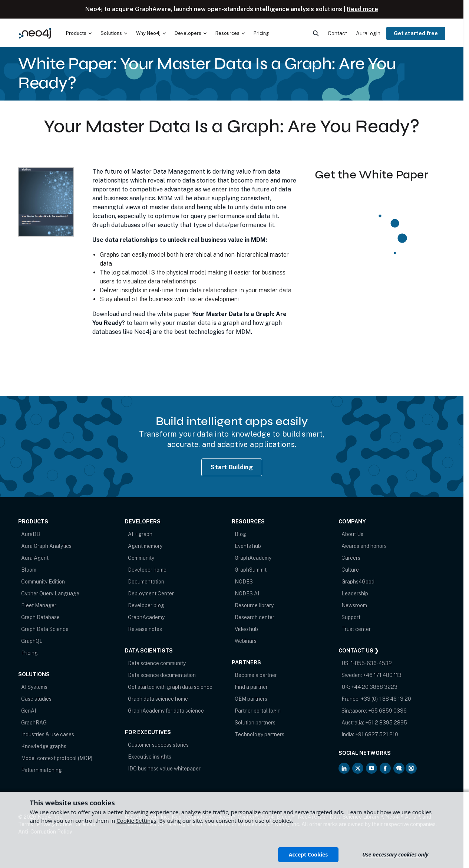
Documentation (146, 582)
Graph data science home (158, 699)
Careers (351, 558)
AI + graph (140, 534)
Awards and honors (364, 546)
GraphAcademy (146, 617)
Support (351, 617)
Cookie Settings (136, 821)
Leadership (355, 594)
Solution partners (255, 723)
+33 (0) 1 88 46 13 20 (386, 699)
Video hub (246, 629)
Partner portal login (258, 711)
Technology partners (260, 734)
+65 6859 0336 (387, 711)
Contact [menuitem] (337, 33)
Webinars (246, 641)
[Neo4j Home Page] (35, 33)
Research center (255, 617)
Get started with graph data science (170, 687)
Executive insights (150, 757)
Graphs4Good (358, 582)
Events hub (248, 546)
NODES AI (247, 594)
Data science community (157, 663)
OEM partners (251, 699)
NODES (244, 582)
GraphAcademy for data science (166, 711)
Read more (362, 9)
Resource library (254, 605)
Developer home (147, 570)
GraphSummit (251, 570)
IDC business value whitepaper (164, 769)
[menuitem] (79, 33)
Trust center (356, 629)
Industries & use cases (48, 734)
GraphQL (32, 641)
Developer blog (146, 605)
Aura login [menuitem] (368, 33)
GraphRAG (34, 723)
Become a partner (256, 675)
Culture (350, 570)
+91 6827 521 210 (377, 734)
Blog (240, 534)
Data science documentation (162, 675)
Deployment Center (151, 594)
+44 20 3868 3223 (374, 687)
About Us (352, 534)
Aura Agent (35, 558)
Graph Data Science (45, 629)
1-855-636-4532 (371, 663)
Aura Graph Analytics (46, 546)
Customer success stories (158, 745)
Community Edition (43, 582)
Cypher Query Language (50, 594)
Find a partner (251, 687)
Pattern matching (42, 770)
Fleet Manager (39, 605)
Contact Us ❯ (359, 651)
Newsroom (354, 605)
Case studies (36, 699)
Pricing (29, 653)
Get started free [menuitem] (416, 33)
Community (141, 558)
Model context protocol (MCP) (57, 758)
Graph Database (40, 617)
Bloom (29, 570)
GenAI (29, 711)
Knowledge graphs (44, 746)
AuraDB (31, 534)
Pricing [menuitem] (261, 33)
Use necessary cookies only (395, 854)
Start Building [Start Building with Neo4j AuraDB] (232, 467)
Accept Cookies (308, 854)
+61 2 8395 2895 (386, 723)
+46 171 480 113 (382, 675)
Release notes (145, 629)
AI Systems (34, 687)
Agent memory (145, 546)
